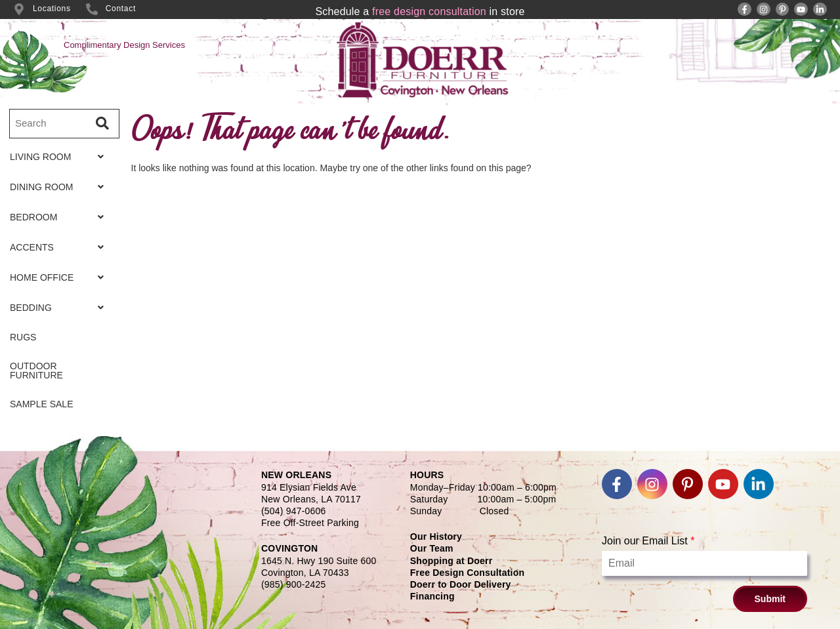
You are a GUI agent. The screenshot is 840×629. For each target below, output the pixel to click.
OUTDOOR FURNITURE (36, 371)
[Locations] (19, 9)
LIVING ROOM (60, 157)
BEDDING (60, 308)
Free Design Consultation (467, 573)
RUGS (23, 337)
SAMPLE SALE (42, 404)
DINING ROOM (60, 187)
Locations (52, 9)
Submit (770, 599)
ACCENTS (60, 247)
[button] (60, 157)
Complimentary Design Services (124, 45)
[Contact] (92, 9)
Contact (121, 9)
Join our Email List (648, 541)
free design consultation (429, 11)
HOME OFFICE (60, 277)
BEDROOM (60, 217)
